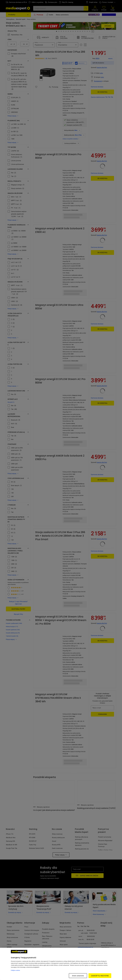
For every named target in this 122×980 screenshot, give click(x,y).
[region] (61, 964)
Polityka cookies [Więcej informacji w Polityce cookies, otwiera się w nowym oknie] (15, 970)
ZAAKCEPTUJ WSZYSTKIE (100, 976)
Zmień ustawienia (78, 976)
